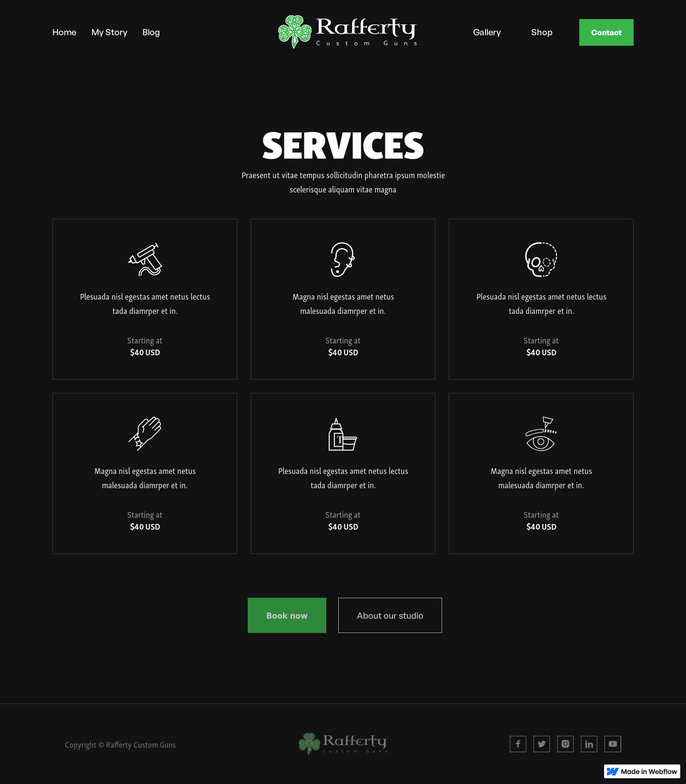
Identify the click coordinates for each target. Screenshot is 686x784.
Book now (287, 617)
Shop (542, 32)
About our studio (390, 617)
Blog (151, 32)
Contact (606, 32)
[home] (324, 32)
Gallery (487, 32)
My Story (109, 32)
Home (64, 32)
